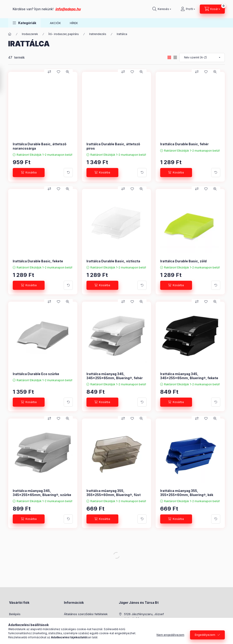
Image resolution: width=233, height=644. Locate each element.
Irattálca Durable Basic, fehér (184, 144)
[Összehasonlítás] (49, 72)
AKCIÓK (55, 23)
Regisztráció (18, 621)
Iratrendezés (98, 34)
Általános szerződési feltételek (86, 614)
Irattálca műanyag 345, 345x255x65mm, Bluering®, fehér (115, 376)
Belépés (15, 614)
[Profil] (188, 9)
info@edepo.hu (113, 9)
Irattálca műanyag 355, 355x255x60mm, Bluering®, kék (187, 493)
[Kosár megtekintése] (212, 9)
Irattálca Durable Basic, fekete (38, 261)
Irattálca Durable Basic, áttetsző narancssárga (40, 146)
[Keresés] (162, 9)
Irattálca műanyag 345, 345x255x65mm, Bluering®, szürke (42, 493)
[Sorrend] (202, 58)
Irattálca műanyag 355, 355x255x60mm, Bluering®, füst (114, 493)
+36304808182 (135, 625)
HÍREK (74, 23)
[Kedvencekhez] (58, 72)
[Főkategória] (10, 34)
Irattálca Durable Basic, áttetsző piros (113, 146)
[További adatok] (68, 173)
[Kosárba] (29, 173)
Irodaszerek (30, 34)
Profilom (15, 628)
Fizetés (69, 628)
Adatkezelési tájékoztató (81, 621)
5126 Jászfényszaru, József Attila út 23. (144, 616)
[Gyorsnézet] (68, 72)
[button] (24, 23)
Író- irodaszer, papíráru (64, 34)
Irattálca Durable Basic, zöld (183, 261)
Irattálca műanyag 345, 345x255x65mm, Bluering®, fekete (189, 376)
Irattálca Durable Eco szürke (36, 374)
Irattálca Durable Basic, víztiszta (113, 261)
